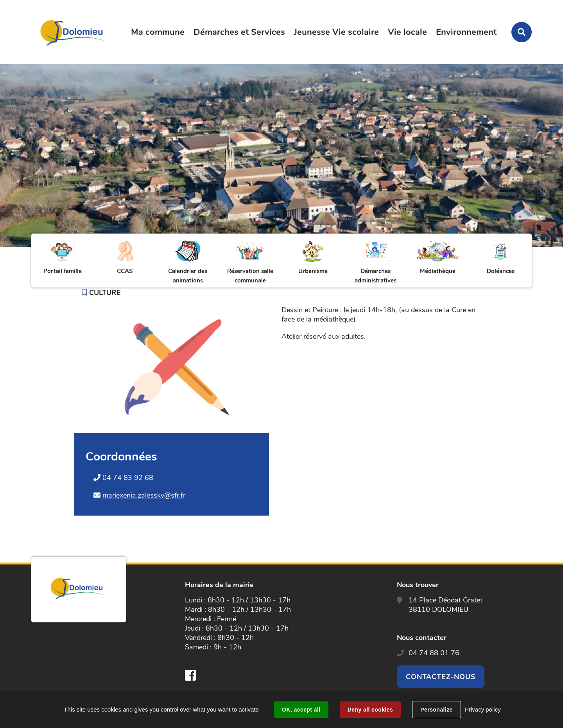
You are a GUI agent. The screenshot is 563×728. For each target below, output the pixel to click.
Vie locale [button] (407, 32)
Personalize (436, 710)
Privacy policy (483, 709)
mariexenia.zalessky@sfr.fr (144, 495)
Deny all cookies (370, 710)
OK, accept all (301, 710)
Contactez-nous (441, 677)
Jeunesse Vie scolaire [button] (336, 32)
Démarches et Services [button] (239, 32)
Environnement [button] (466, 32)
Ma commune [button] (158, 32)
